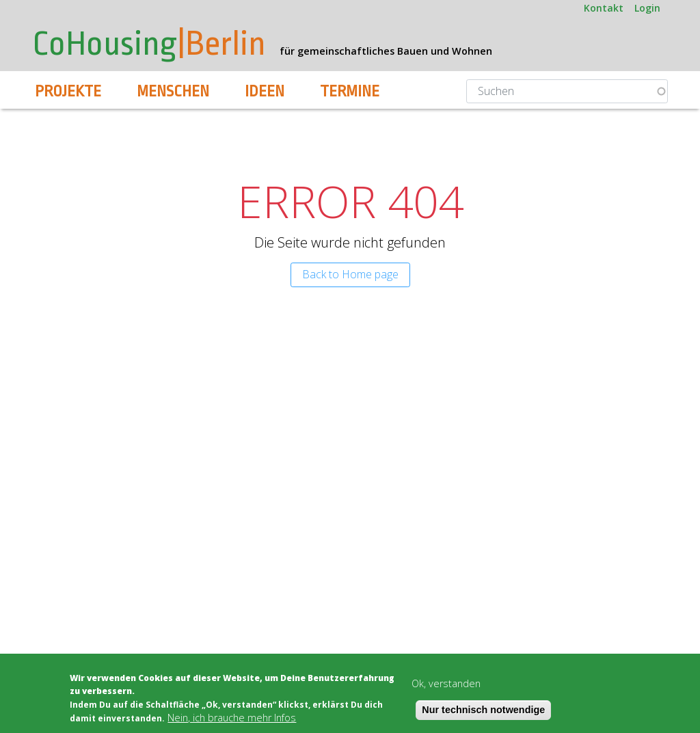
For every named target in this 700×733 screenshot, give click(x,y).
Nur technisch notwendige (483, 710)
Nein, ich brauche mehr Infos (232, 718)
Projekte (68, 92)
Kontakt (604, 8)
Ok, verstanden (446, 683)
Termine (350, 92)
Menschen (173, 92)
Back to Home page (350, 274)
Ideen (265, 92)
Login (647, 8)
